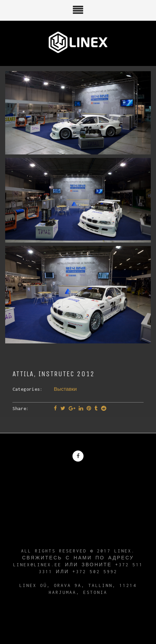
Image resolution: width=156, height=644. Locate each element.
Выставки (65, 389)
